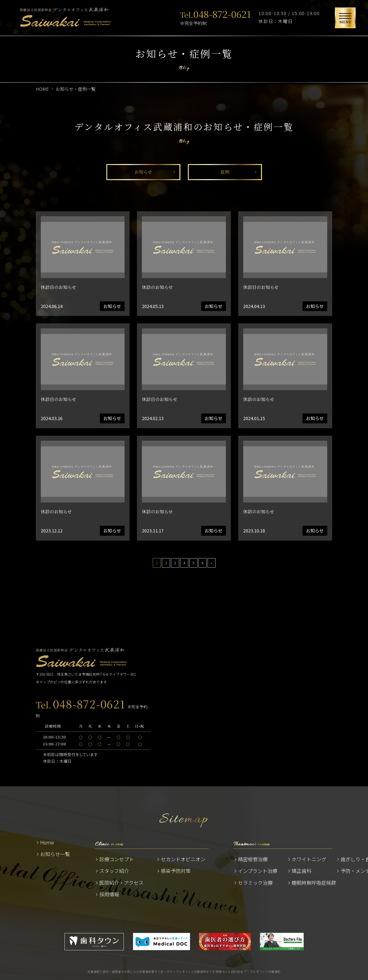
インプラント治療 (258, 871)
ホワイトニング (309, 859)
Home (47, 842)
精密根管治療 (253, 859)
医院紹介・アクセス (121, 883)
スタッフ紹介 (114, 871)
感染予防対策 (176, 871)
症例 (225, 172)
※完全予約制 (216, 17)
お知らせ (143, 172)
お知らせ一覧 (55, 854)
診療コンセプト (117, 859)
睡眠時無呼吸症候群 (314, 883)
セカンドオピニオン (183, 859)
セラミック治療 (255, 883)
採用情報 (109, 894)
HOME (43, 89)
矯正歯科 (302, 871)
